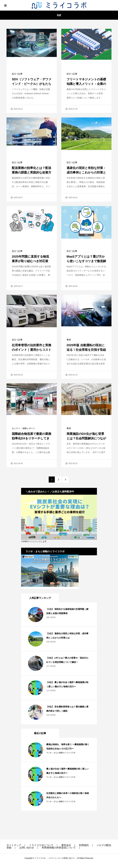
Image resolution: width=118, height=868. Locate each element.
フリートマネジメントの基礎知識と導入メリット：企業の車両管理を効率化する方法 (86, 84)
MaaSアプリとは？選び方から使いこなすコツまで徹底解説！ (86, 261)
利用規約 (84, 845)
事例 (69, 340)
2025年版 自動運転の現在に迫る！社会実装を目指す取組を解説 (86, 350)
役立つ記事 (17, 74)
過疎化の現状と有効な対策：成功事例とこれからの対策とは (86, 172)
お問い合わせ (27, 848)
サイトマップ (14, 845)
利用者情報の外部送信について (59, 848)
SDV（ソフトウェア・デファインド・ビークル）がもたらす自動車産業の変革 (32, 84)
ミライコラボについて (41, 845)
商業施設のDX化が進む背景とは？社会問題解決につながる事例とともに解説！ (86, 438)
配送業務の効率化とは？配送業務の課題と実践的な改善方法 (32, 172)
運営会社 (66, 845)
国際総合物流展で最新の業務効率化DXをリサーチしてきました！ (32, 438)
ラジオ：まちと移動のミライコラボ (61, 753)
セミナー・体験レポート (24, 428)
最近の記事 (40, 733)
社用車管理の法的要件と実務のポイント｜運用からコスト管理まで (32, 350)
